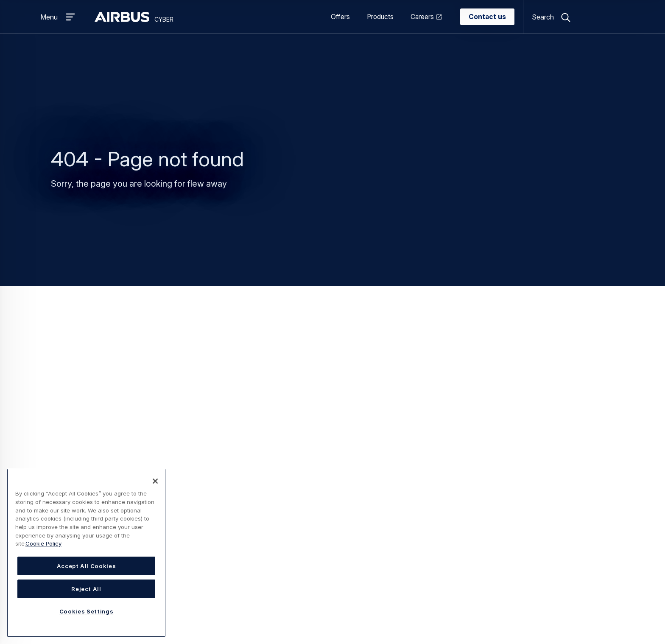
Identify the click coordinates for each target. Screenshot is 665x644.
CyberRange (227, 463)
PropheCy (223, 518)
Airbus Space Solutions (552, 531)
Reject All (86, 589)
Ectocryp (222, 490)
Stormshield (534, 477)
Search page (332, 361)
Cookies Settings (299, 612)
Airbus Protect (538, 504)
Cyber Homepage (356, 346)
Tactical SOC (228, 558)
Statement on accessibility (181, 612)
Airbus (525, 463)
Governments (331, 504)
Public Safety (331, 518)
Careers (422, 17)
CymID (218, 477)
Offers (340, 17)
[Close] (155, 481)
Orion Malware (230, 531)
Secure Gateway (234, 545)
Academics (328, 463)
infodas (527, 490)
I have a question (439, 463)
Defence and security (343, 490)
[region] (86, 553)
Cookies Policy (247, 612)
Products (380, 17)
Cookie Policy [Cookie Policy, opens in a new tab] (43, 543)
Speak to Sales (436, 477)
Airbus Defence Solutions (555, 518)
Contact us (487, 17)
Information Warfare (239, 504)
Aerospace (327, 477)
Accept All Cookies (87, 566)
